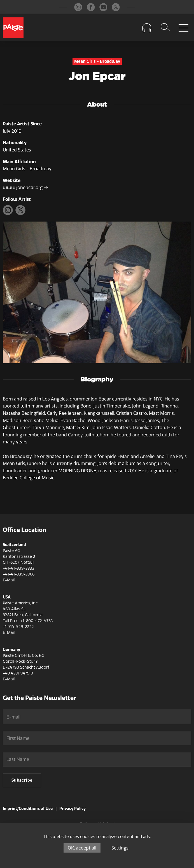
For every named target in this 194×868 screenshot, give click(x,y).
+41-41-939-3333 (19, 568)
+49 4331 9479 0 (18, 673)
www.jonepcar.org (25, 187)
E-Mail (9, 580)
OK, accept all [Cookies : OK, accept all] (82, 848)
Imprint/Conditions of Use (28, 809)
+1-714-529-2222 (18, 627)
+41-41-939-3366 (19, 574)
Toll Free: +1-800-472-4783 (28, 621)
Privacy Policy (73, 809)
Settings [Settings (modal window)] (120, 848)
